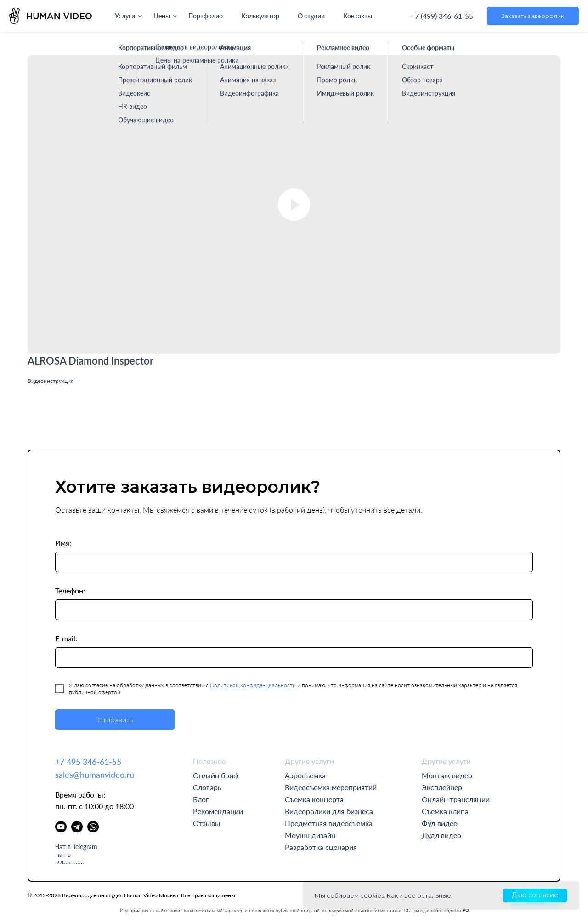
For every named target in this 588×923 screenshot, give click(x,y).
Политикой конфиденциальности (253, 685)
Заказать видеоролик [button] (533, 16)
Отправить (115, 720)
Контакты (357, 16)
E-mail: (66, 638)
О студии (311, 16)
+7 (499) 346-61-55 (442, 16)
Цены (162, 16)
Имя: (63, 543)
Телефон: (70, 590)
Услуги (125, 16)
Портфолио (206, 16)
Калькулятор (260, 16)
